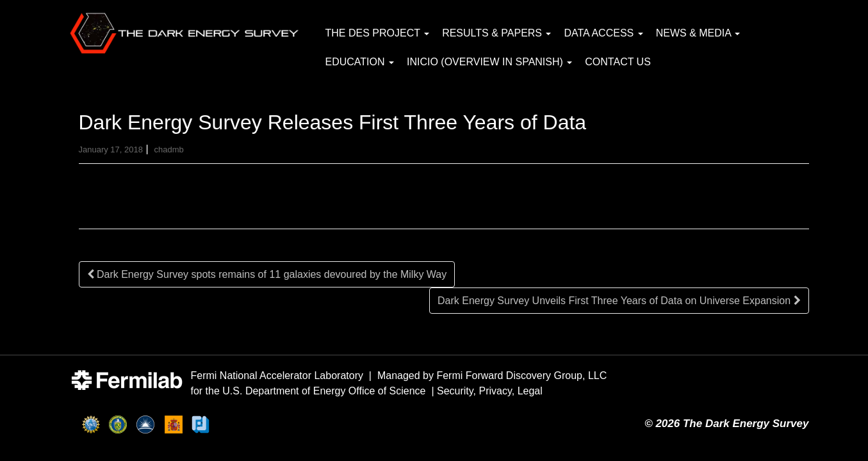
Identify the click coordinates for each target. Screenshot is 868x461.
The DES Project (378, 33)
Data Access (603, 33)
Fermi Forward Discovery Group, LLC (521, 376)
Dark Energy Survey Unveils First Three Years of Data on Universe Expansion (619, 301)
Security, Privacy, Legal (490, 391)
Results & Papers (496, 33)
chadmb (168, 150)
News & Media (698, 33)
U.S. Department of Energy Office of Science (324, 391)
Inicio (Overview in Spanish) (489, 62)
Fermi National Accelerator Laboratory (277, 376)
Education (360, 62)
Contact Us (618, 62)
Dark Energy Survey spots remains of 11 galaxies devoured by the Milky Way (267, 274)
